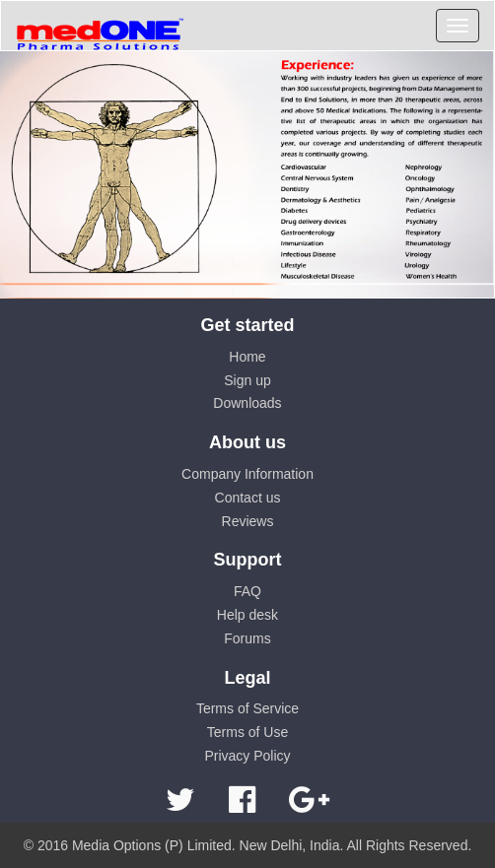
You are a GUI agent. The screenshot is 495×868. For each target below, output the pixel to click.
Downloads (247, 403)
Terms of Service (247, 708)
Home (247, 357)
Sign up (247, 380)
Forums (247, 638)
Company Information (247, 474)
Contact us (248, 498)
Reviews (248, 521)
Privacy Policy (247, 756)
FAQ (247, 591)
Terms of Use (247, 732)
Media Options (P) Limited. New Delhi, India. (208, 845)
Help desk (247, 615)
